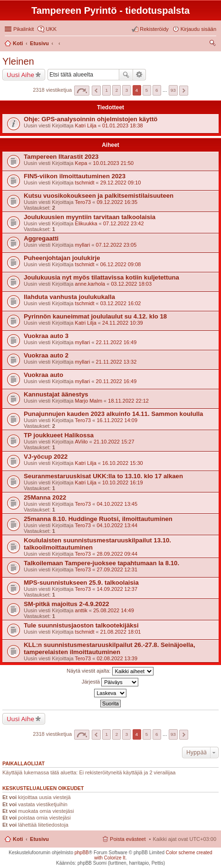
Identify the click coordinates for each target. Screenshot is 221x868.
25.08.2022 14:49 (114, 610)
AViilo (82, 442)
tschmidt (85, 183)
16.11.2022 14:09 (117, 420)
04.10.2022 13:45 (117, 504)
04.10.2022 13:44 (117, 525)
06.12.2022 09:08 (121, 264)
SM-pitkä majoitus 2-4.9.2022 (67, 604)
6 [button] (157, 90)
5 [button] (147, 90)
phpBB (82, 853)
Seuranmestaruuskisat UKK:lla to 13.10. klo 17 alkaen (103, 476)
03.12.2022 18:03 (131, 284)
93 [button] (173, 90)
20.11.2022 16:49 (116, 381)
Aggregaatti (41, 238)
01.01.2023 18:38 (123, 125)
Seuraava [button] (184, 91)
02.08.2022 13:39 (117, 658)
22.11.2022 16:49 (116, 342)
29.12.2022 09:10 (121, 183)
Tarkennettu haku (139, 75)
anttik (81, 610)
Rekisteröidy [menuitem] (154, 29)
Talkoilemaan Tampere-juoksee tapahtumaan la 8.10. (101, 563)
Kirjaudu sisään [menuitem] (198, 29)
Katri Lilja (86, 125)
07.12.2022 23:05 (116, 245)
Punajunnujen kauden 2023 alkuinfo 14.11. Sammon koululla (113, 414)
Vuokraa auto (43, 375)
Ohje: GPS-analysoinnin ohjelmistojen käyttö (91, 119)
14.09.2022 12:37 (117, 589)
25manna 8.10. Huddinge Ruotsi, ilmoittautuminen (98, 519)
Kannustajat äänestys (56, 394)
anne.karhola (90, 284)
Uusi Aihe (20, 75)
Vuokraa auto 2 (46, 355)
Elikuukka (86, 223)
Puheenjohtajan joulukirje (62, 258)
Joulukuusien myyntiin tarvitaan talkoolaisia (90, 217)
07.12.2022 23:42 (124, 223)
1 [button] (107, 90)
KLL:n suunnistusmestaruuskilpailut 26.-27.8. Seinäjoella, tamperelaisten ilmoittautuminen (110, 648)
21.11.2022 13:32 (116, 362)
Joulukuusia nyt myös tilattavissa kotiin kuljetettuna (101, 277)
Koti (18, 839)
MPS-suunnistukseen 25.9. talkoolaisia (81, 583)
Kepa (81, 163)
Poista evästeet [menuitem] (128, 839)
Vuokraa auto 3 (46, 336)
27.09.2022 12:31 (117, 569)
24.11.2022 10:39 (123, 323)
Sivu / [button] (82, 91)
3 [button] (127, 90)
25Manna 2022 (45, 497)
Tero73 (83, 202)
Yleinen (18, 61)
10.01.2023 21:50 (114, 163)
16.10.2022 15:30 (123, 463)
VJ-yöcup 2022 (46, 457)
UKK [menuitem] (51, 29)
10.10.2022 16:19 (123, 482)
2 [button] (117, 90)
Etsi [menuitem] (214, 44)
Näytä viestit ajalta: (110, 671)
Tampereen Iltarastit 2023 (61, 157)
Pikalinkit (24, 29)
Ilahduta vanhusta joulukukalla (69, 297)
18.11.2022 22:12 (128, 401)
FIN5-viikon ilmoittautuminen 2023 (75, 176)
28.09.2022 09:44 (117, 554)
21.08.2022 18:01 (121, 632)
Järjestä (110, 682)
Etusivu (39, 839)
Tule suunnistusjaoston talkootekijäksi (81, 625)
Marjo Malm (89, 401)
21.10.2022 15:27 (114, 442)
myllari (83, 245)
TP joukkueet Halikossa (59, 435)
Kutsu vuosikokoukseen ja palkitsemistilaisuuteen (99, 196)
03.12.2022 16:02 (121, 303)
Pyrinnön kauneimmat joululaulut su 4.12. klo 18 (95, 316)
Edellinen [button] (96, 91)
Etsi (126, 75)
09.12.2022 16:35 (117, 202)
